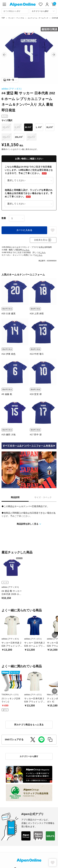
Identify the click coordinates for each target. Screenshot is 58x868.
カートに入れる (24, 230)
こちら (27, 250)
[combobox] (15, 11)
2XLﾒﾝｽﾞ (19, 137)
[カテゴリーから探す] (43, 11)
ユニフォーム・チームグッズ (38, 18)
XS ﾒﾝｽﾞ (6, 127)
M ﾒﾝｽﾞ (28, 127)
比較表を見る (43, 240)
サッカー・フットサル (16, 18)
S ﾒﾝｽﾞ (18, 127)
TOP (3, 18)
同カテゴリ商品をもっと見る (29, 725)
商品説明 (15, 497)
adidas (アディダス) (11, 89)
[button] (4, 55)
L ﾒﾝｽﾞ (39, 127)
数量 (4, 218)
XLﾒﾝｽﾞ (50, 127)
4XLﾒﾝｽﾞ (32, 137)
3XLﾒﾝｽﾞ (7, 137)
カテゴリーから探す (29, 756)
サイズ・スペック (43, 497)
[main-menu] (4, 4)
